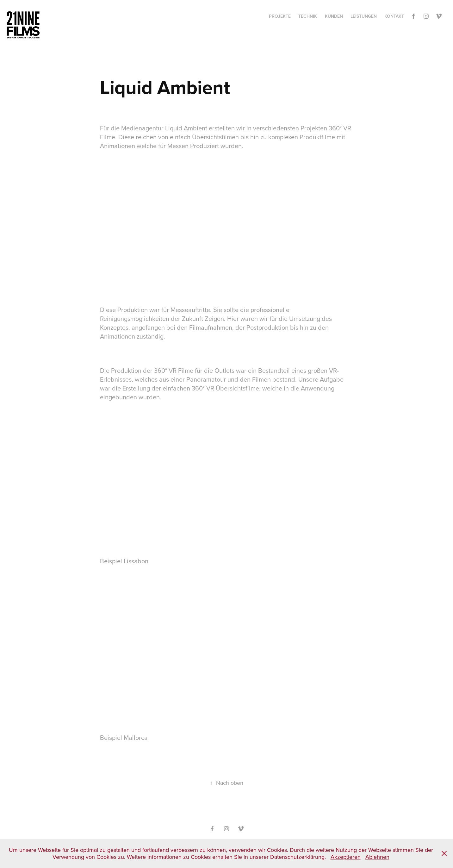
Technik (308, 16)
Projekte (280, 16)
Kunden (334, 16)
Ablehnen (377, 857)
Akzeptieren (346, 857)
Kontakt (394, 16)
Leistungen (364, 16)
